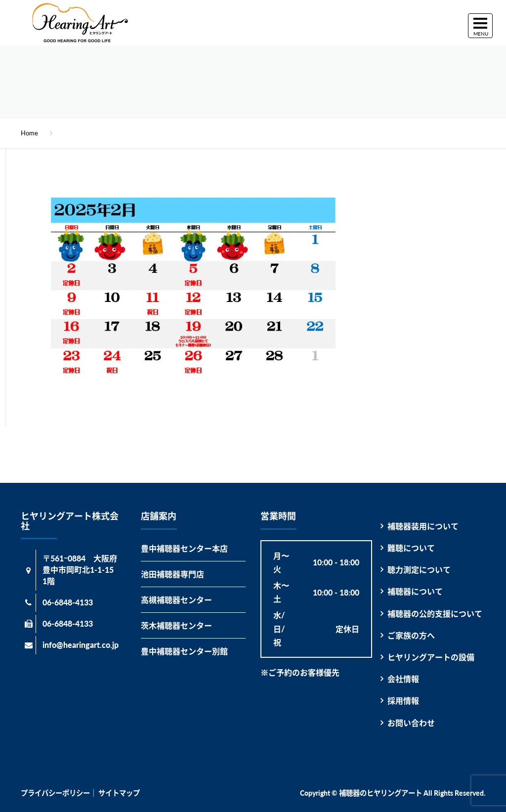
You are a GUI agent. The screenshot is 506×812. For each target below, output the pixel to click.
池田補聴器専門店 (172, 574)
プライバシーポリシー (55, 793)
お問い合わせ (411, 723)
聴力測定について (419, 570)
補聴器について (415, 591)
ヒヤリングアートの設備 (431, 657)
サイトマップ (119, 793)
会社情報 (403, 679)
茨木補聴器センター (176, 625)
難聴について (411, 548)
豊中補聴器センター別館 (184, 651)
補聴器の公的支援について (435, 614)
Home (29, 133)
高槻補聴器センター (176, 600)
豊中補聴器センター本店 (184, 548)
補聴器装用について (423, 526)
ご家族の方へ (411, 635)
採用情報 (403, 701)
